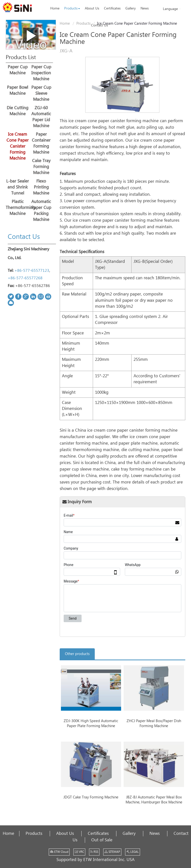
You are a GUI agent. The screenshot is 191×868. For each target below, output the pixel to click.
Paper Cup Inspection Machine (41, 73)
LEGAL (133, 852)
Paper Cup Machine (18, 70)
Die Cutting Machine (18, 111)
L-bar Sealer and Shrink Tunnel (18, 187)
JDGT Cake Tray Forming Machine (91, 797)
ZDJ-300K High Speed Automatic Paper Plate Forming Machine (91, 723)
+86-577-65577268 (25, 278)
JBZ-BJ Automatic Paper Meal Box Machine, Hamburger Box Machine (154, 800)
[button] (72, 8)
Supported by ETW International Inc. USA (95, 860)
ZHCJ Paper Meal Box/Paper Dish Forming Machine (154, 723)
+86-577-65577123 (32, 271)
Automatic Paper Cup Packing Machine (41, 211)
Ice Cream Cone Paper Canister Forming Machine (18, 146)
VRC (79, 852)
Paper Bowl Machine (18, 91)
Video (31, 38)
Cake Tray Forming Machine (41, 167)
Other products (77, 654)
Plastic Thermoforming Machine (18, 208)
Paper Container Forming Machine (41, 143)
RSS (94, 852)
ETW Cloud (59, 852)
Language (172, 9)
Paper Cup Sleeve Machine (41, 94)
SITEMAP (112, 852)
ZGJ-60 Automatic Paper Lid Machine (41, 117)
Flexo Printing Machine (41, 187)
